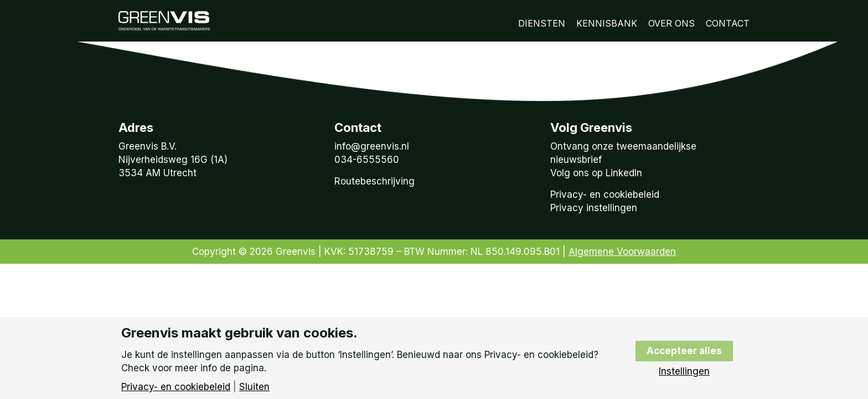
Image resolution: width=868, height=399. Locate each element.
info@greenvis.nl (372, 146)
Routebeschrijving (374, 181)
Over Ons (671, 23)
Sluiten (254, 387)
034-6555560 (367, 160)
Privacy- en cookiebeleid (605, 195)
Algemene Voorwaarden (622, 252)
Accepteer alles (684, 351)
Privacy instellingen (594, 208)
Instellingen (684, 372)
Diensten (542, 23)
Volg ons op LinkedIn (596, 173)
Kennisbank (607, 23)
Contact (728, 23)
